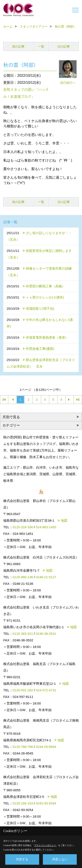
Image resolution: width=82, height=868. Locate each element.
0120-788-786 (23, 747)
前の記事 (18, 46)
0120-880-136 (23, 577)
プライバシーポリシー (45, 845)
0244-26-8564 (46, 747)
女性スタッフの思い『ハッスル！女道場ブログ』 (26, 93)
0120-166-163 (23, 803)
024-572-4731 (46, 690)
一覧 (41, 46)
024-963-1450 (46, 527)
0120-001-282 (23, 690)
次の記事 (64, 46)
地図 (64, 520)
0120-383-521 (23, 634)
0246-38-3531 (46, 634)
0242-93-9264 (46, 803)
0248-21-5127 (46, 577)
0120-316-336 (23, 527)
